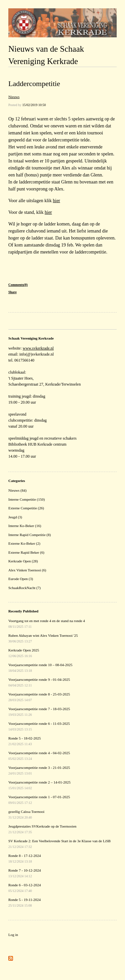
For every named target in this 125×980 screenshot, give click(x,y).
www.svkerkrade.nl (38, 348)
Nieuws (14, 97)
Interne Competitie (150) (26, 499)
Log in (13, 935)
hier (57, 201)
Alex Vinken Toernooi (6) (27, 570)
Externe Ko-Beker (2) (24, 543)
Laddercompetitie (34, 84)
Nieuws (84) (17, 490)
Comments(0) (18, 285)
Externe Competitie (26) (26, 508)
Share (12, 292)
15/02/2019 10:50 (34, 105)
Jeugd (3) (15, 517)
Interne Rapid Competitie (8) (29, 535)
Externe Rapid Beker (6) (26, 552)
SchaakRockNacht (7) (24, 588)
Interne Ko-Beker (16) (25, 526)
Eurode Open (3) (21, 579)
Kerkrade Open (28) (23, 561)
